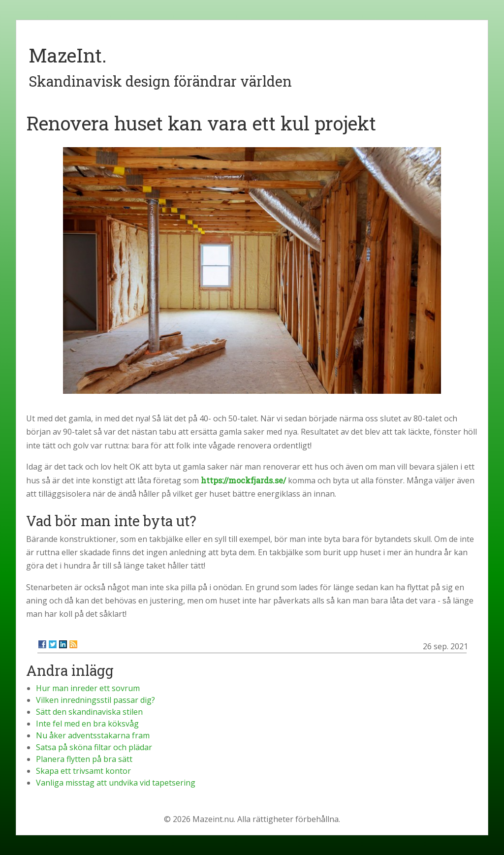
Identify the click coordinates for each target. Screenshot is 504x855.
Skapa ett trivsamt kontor (83, 771)
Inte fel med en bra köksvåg (87, 724)
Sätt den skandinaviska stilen (89, 712)
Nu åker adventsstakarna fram (93, 735)
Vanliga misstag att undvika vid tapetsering (116, 783)
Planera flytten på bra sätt (84, 759)
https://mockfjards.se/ (243, 480)
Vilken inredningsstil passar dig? (95, 700)
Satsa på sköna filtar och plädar (94, 747)
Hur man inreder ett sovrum (88, 688)
